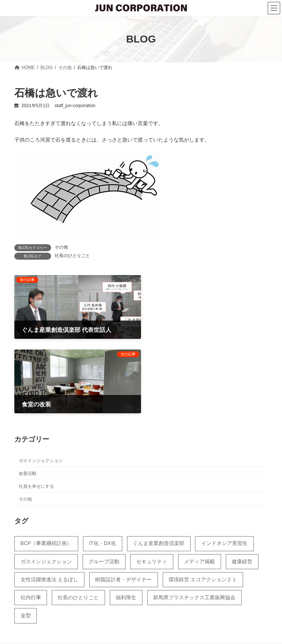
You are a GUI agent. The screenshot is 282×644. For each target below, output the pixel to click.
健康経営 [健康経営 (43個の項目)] (242, 484)
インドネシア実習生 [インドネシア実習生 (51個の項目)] (224, 466)
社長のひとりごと (72, 256)
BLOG (61, 622)
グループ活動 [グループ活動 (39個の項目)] (104, 484)
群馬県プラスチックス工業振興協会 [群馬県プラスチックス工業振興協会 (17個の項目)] (194, 520)
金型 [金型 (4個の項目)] (26, 538)
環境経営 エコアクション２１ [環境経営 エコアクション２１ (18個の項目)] (203, 502)
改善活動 (28, 396)
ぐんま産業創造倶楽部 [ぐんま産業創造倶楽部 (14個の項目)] (159, 466)
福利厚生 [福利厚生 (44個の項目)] (126, 520)
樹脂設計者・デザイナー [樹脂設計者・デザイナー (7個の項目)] (123, 502)
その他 (61, 247)
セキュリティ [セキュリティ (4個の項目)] (152, 484)
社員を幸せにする (36, 409)
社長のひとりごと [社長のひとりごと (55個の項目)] (78, 520)
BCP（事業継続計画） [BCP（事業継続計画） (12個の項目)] (46, 466)
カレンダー (98, 622)
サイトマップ (213, 622)
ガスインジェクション (41, 383)
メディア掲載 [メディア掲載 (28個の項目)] (199, 484)
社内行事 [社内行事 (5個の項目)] (31, 520)
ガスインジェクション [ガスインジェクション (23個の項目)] (46, 484)
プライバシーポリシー (155, 622)
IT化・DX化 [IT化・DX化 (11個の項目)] (102, 466)
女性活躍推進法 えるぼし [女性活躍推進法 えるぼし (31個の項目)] (50, 502)
